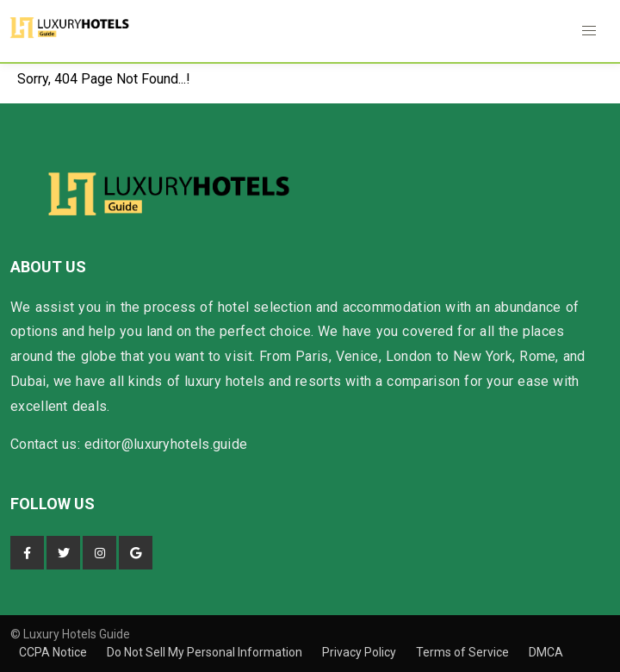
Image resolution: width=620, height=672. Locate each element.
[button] (589, 31)
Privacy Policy (360, 652)
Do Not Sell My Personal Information (206, 652)
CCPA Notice (54, 652)
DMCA (546, 652)
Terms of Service (464, 652)
